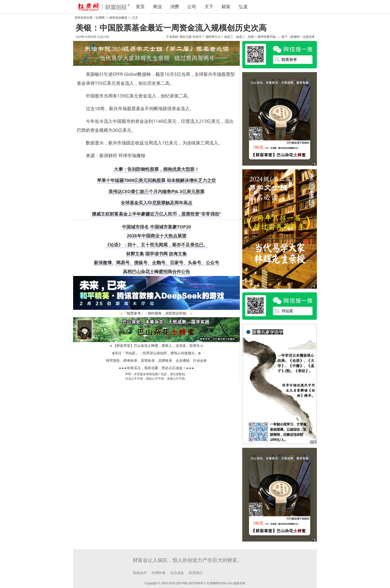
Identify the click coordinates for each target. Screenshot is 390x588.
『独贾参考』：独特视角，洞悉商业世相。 (156, 313)
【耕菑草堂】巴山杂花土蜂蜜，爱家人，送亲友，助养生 (156, 346)
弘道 (243, 7)
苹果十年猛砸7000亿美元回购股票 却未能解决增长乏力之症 (156, 180)
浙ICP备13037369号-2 (191, 583)
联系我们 (196, 573)
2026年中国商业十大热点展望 (156, 236)
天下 (209, 7)
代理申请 (158, 573)
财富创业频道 (118, 18)
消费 (175, 7)
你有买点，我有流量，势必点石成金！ (156, 368)
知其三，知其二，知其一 (241, 37)
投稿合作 (140, 573)
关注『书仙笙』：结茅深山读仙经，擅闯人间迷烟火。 (156, 353)
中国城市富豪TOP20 (171, 227)
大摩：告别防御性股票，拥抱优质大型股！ (156, 169)
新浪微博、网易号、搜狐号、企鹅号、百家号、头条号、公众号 (156, 263)
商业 (157, 7)
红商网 (100, 18)
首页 (140, 7)
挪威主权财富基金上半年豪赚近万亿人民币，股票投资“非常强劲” (156, 214)
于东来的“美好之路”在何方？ (185, 37)
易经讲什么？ (214, 37)
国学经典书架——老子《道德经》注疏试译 (286, 37)
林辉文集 (135, 254)
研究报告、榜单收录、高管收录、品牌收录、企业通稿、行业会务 (156, 361)
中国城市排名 (135, 227)
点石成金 (177, 573)
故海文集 (178, 254)
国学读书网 (156, 254)
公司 (192, 7)
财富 (226, 7)
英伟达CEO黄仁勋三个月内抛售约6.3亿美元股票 (156, 191)
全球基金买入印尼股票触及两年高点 (156, 203)
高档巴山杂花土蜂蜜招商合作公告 (156, 271)
